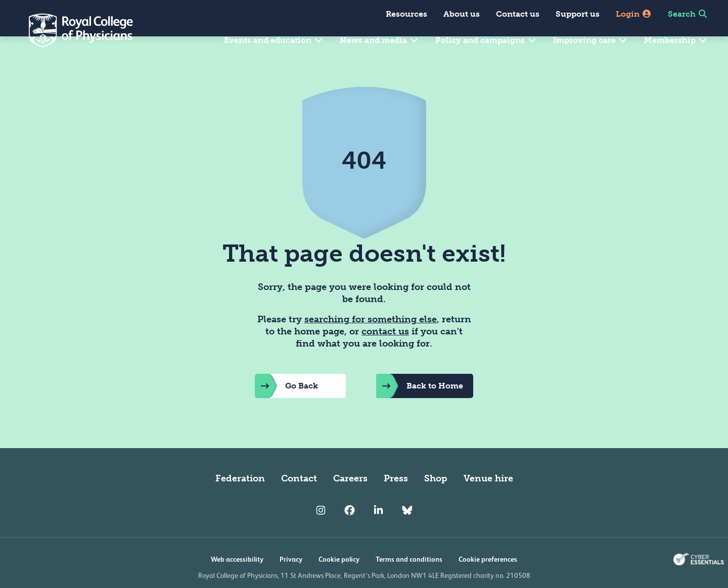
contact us (385, 356)
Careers (350, 503)
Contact (299, 503)
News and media (379, 40)
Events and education (274, 40)
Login (634, 14)
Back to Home (420, 410)
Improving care (590, 40)
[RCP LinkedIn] (378, 535)
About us (462, 14)
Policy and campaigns (486, 40)
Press (396, 503)
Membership (676, 40)
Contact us (518, 14)
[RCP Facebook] (350, 535)
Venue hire (488, 503)
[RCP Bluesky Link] (407, 535)
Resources (406, 14)
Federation (240, 503)
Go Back (286, 410)
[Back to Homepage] (74, 30)
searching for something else (371, 344)
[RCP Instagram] (321, 535)
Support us (578, 14)
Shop (436, 503)
